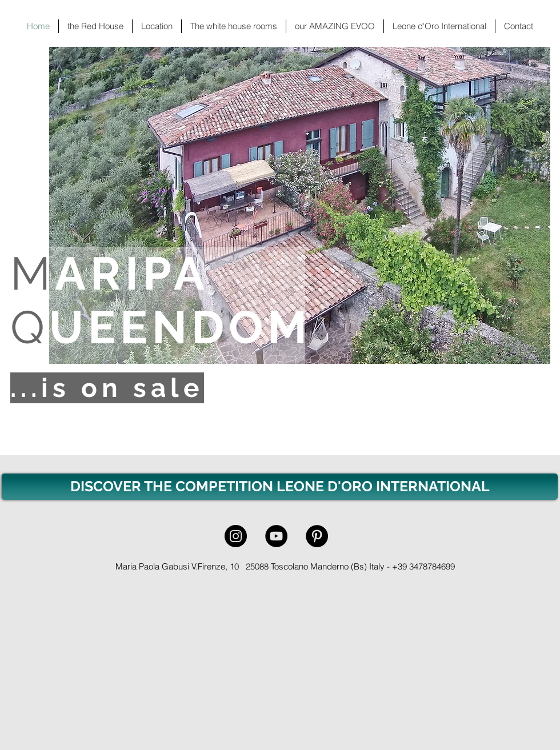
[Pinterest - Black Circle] (317, 536)
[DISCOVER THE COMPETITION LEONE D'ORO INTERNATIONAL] (280, 487)
